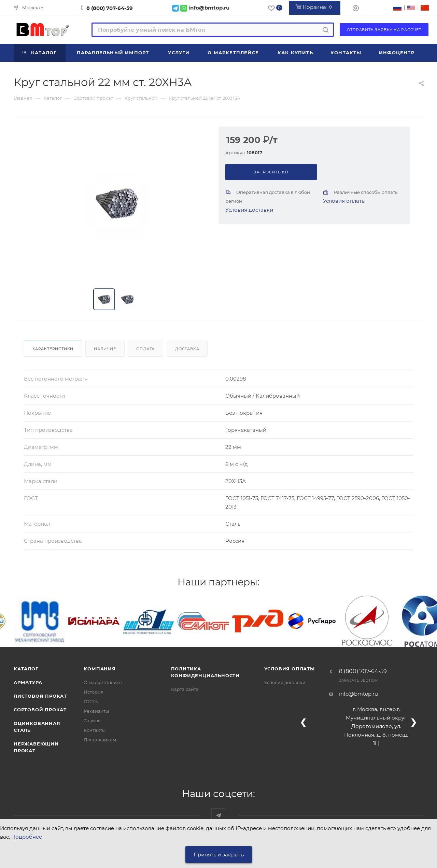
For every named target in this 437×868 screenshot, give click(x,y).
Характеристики (53, 349)
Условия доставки (249, 210)
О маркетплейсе (103, 682)
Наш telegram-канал (219, 816)
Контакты (95, 730)
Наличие (105, 349)
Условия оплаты (344, 201)
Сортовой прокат (40, 710)
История (94, 692)
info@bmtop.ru (358, 694)
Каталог (26, 669)
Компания (100, 669)
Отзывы (93, 721)
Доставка (187, 349)
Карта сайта (185, 689)
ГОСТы (91, 701)
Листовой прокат (40, 696)
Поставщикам (100, 740)
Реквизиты (96, 711)
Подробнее (27, 837)
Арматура (28, 682)
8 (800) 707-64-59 (110, 8)
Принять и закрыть (219, 855)
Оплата (145, 349)
